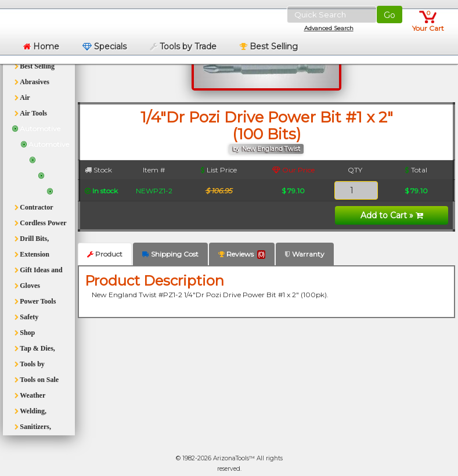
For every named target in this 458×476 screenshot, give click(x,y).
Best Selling (269, 46)
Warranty (305, 254)
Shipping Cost (170, 254)
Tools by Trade (183, 46)
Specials (104, 46)
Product (105, 254)
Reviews (242, 254)
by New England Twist (266, 149)
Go (390, 15)
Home (41, 46)
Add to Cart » (392, 215)
